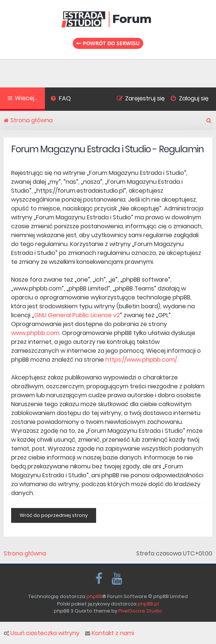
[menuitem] (61, 99)
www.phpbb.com (35, 333)
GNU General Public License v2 (77, 315)
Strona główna (25, 554)
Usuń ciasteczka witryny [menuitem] (42, 633)
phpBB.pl (148, 604)
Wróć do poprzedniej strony (54, 515)
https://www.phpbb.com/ (141, 360)
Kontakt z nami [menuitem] (109, 633)
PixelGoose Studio (140, 611)
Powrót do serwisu (108, 43)
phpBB (94, 596)
